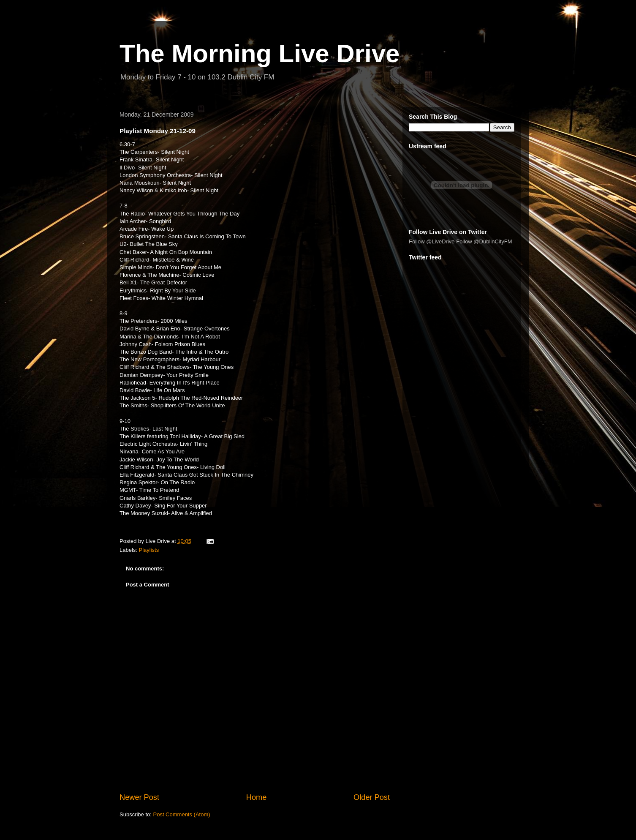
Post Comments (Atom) (182, 814)
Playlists (149, 550)
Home (257, 797)
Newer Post (139, 797)
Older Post (372, 797)
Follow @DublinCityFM (484, 241)
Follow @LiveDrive (432, 241)
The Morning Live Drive (260, 53)
